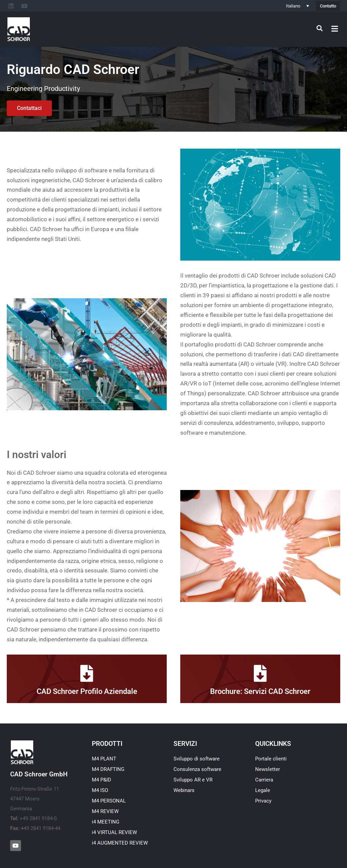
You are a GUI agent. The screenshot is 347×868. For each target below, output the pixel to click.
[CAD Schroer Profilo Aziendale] (87, 673)
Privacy (263, 801)
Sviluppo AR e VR (193, 780)
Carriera (264, 780)
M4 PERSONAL (109, 801)
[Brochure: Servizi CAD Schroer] (260, 673)
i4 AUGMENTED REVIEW (120, 843)
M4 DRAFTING (108, 769)
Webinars (184, 790)
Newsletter (268, 769)
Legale (263, 790)
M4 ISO (100, 790)
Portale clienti (271, 759)
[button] (335, 29)
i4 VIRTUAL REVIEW (114, 832)
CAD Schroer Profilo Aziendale (87, 691)
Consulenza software (197, 769)
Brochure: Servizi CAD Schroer (260, 691)
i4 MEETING (106, 822)
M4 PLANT (104, 759)
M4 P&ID (101, 780)
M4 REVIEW (105, 811)
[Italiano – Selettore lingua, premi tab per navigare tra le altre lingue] (298, 6)
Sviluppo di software (197, 759)
